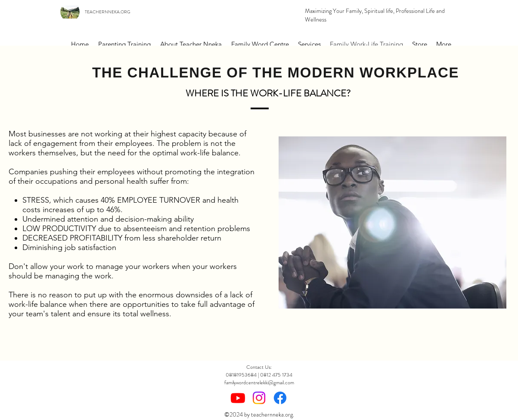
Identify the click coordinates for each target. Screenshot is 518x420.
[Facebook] (280, 398)
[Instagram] (259, 398)
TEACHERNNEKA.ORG (107, 12)
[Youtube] (238, 398)
